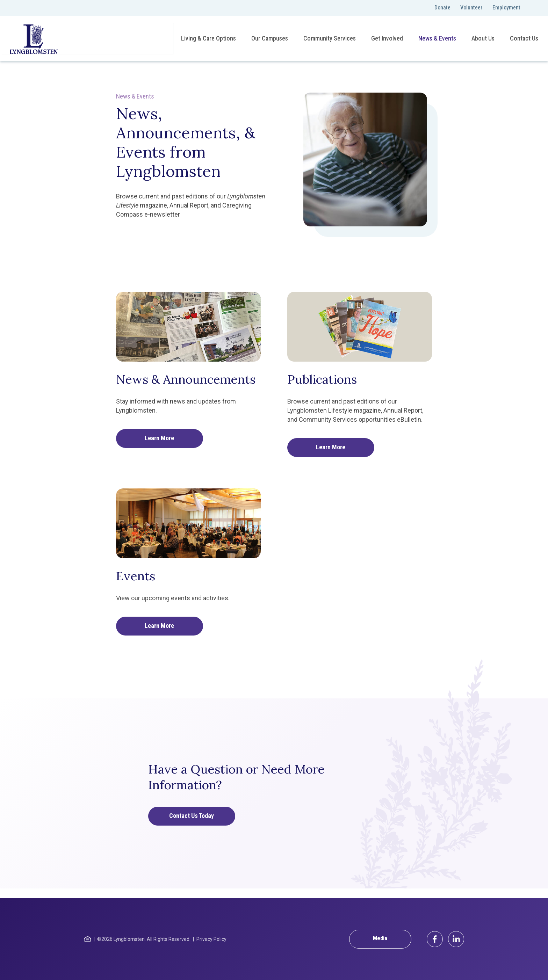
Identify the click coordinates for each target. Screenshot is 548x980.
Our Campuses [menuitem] (269, 38)
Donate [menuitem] (442, 8)
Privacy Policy (211, 939)
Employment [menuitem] (506, 8)
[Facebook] (435, 939)
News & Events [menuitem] (437, 38)
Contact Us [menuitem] (523, 38)
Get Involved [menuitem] (386, 38)
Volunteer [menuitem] (471, 8)
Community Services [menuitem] (329, 38)
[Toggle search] (534, 8)
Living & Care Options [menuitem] (208, 38)
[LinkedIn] (456, 939)
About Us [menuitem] (482, 38)
